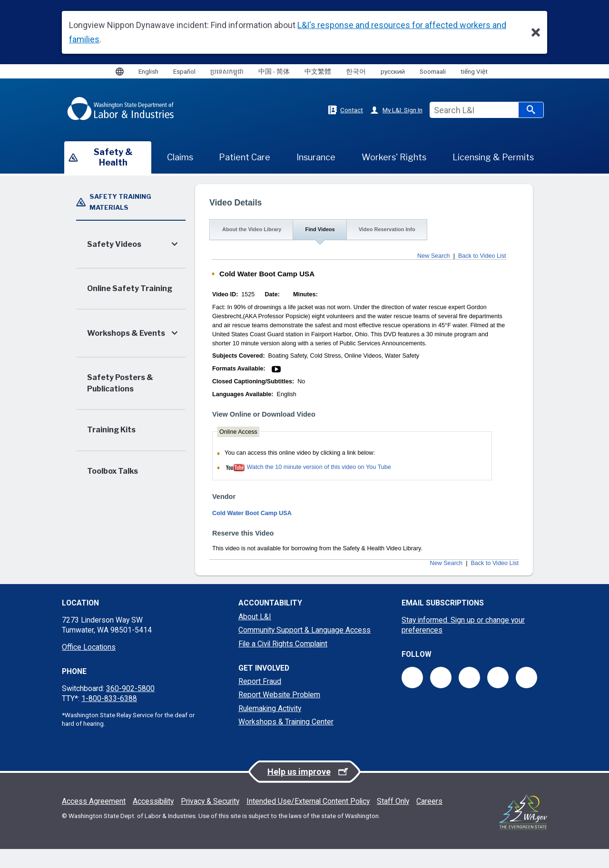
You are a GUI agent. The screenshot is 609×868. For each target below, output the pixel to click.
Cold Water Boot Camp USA (252, 513)
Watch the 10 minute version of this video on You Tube (319, 467)
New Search (434, 256)
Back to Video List (482, 256)
